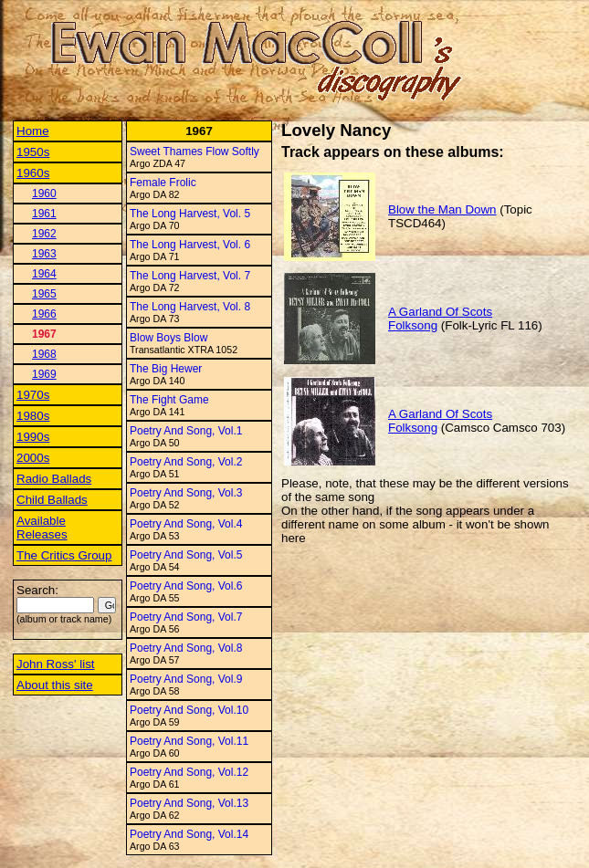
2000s (33, 458)
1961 (44, 214)
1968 (44, 354)
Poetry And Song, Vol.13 (189, 803)
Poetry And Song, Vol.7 (186, 617)
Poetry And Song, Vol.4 (186, 524)
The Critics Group (64, 555)
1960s (33, 173)
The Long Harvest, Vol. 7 (190, 276)
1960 (44, 193)
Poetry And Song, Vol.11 (189, 741)
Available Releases (42, 528)
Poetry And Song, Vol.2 (186, 462)
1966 (44, 314)
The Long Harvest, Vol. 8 (190, 307)
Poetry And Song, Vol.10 (189, 710)
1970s (33, 395)
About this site (55, 685)
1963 (44, 254)
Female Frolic (163, 183)
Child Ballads (52, 500)
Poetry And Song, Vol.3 (186, 493)
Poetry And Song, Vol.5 (186, 555)
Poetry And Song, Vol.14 (189, 834)
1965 (44, 294)
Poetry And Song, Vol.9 (186, 679)
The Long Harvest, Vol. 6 (190, 245)
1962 (44, 234)
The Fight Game (169, 400)
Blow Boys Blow (168, 338)
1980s (33, 416)
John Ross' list (56, 664)
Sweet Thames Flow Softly (195, 152)
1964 (44, 274)
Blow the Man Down (442, 209)
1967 (44, 334)
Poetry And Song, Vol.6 (186, 586)
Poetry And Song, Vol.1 (186, 431)
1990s (33, 437)
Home (33, 131)
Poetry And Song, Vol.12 (189, 772)
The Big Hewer (166, 369)
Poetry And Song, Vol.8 (186, 648)
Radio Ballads (54, 479)
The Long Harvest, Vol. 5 (190, 214)
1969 (44, 374)
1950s (33, 152)
